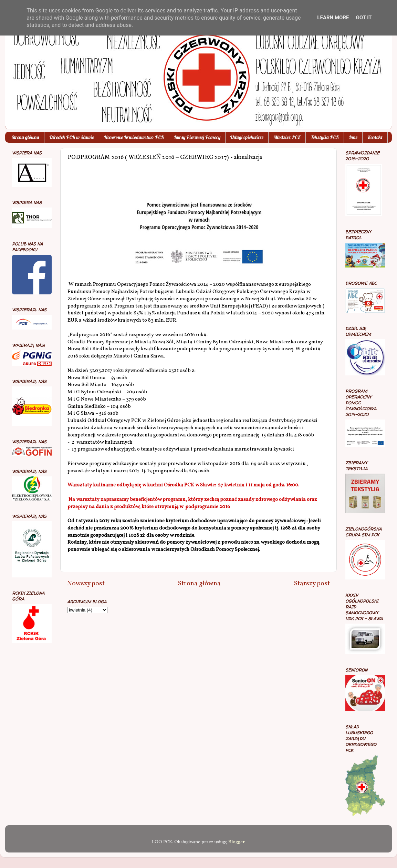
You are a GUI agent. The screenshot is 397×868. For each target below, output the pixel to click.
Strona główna (25, 137)
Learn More (333, 18)
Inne (353, 137)
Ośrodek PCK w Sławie (72, 137)
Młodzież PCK (287, 137)
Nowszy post (86, 584)
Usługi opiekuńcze (247, 137)
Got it (364, 18)
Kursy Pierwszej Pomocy (197, 137)
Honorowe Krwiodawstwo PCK (134, 137)
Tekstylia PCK (325, 137)
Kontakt (375, 137)
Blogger (236, 842)
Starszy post (312, 584)
